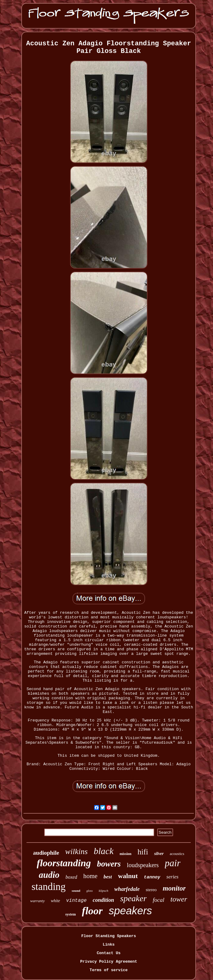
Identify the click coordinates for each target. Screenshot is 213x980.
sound (76, 891)
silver (159, 854)
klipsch (103, 891)
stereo (151, 890)
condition (103, 900)
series (172, 877)
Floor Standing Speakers (109, 936)
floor (92, 911)
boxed (71, 877)
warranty (37, 901)
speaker (133, 898)
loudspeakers (143, 865)
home (90, 876)
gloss (89, 891)
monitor (174, 888)
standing (49, 887)
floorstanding (64, 863)
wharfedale (127, 889)
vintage (76, 901)
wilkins (76, 851)
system (71, 914)
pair (173, 863)
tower (179, 899)
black (104, 851)
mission (126, 854)
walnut (128, 876)
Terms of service (109, 970)
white (55, 901)
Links (109, 945)
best (108, 877)
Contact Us (108, 953)
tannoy (152, 877)
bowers (109, 864)
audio (49, 875)
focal (158, 900)
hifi (143, 852)
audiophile (46, 853)
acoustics (177, 854)
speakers (130, 910)
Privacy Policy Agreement (109, 962)
